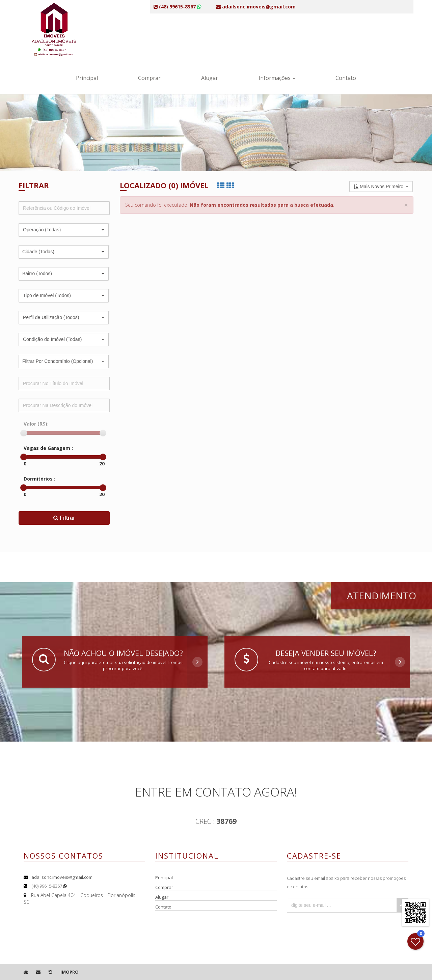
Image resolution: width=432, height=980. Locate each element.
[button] (64, 230)
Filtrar (64, 518)
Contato (346, 78)
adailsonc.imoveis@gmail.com (62, 877)
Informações (277, 78)
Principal (87, 78)
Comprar (149, 78)
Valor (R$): (36, 424)
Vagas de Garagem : (48, 448)
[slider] (24, 433)
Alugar (210, 78)
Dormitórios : (39, 479)
